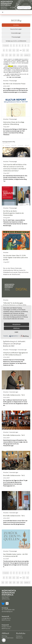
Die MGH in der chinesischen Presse (14, 84)
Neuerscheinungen (16, 29)
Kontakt (4, 640)
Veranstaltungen (16, 33)
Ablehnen (16, 328)
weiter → (27, 55)
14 (24, 50)
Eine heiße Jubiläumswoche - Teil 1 (14, 516)
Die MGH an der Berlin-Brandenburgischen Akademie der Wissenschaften (13, 213)
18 (10, 55)
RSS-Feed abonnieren (8, 638)
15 (27, 50)
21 (22, 55)
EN (11, 8)
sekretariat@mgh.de (7, 612)
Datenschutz (19, 638)
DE (14, 8)
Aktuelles (16, 25)
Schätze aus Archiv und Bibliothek (16, 41)
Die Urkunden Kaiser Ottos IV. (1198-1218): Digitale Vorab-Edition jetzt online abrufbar (15, 258)
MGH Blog (4, 636)
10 (10, 50)
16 (3, 55)
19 (14, 55)
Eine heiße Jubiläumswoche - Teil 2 (14, 475)
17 (7, 55)
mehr (16, 332)
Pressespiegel (16, 37)
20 (18, 55)
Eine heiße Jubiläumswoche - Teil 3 (14, 435)
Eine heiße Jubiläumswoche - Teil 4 (14, 395)
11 (14, 50)
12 (18, 50)
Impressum (19, 636)
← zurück (6, 45)
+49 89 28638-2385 (9, 610)
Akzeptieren (16, 324)
